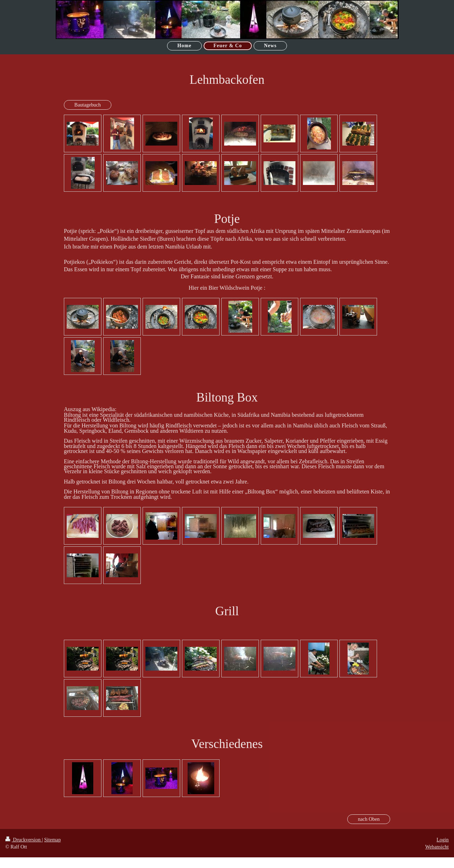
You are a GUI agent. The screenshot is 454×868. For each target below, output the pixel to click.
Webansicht (437, 847)
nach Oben (369, 819)
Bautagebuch (88, 105)
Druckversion (24, 840)
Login (443, 840)
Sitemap (52, 840)
